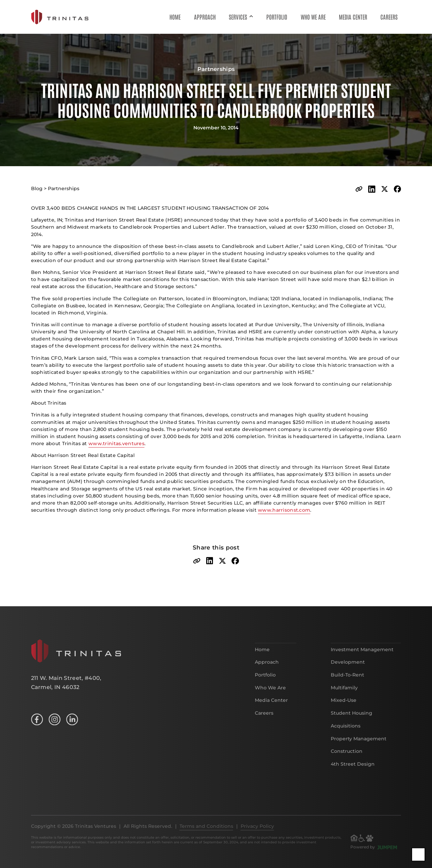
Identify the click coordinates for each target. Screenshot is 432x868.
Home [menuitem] (175, 17)
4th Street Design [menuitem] (353, 772)
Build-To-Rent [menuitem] (347, 683)
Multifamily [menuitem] (344, 695)
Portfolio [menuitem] (277, 17)
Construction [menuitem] (347, 759)
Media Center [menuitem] (353, 17)
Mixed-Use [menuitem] (344, 708)
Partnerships (64, 188)
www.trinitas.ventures (116, 443)
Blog (37, 188)
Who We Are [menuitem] (313, 17)
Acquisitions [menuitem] (346, 733)
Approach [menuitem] (205, 17)
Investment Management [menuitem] (362, 657)
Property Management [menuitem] (359, 746)
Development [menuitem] (348, 670)
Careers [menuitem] (389, 17)
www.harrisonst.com (284, 510)
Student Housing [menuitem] (352, 721)
